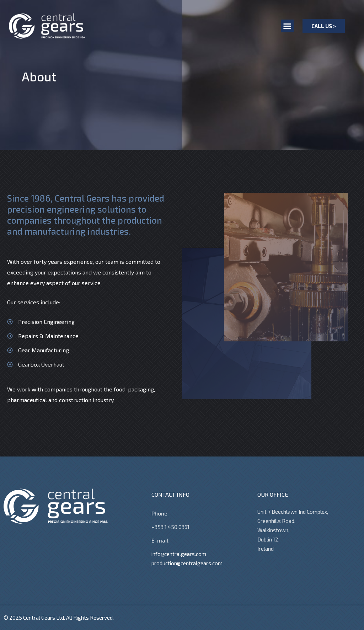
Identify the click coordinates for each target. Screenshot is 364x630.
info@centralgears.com (179, 554)
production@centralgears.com (187, 563)
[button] (287, 26)
